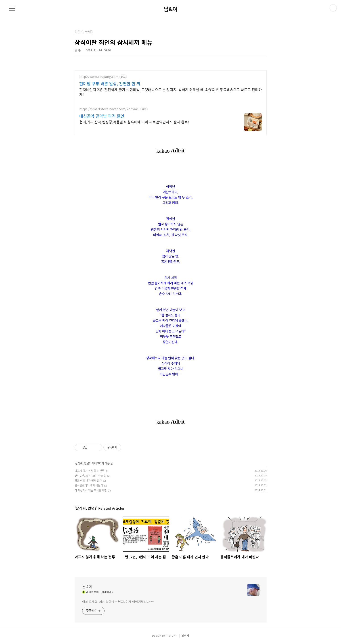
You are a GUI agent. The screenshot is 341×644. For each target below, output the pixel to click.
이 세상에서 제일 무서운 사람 (91, 490)
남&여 (171, 9)
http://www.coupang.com (99, 77)
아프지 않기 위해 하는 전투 (89, 471)
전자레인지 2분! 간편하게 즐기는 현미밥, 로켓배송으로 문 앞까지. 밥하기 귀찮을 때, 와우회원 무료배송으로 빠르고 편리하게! (170, 92)
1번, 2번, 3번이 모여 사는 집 (90, 475)
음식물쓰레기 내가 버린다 (89, 485)
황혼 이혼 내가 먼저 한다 (88, 480)
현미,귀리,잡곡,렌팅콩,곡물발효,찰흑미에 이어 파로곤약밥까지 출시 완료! (134, 122)
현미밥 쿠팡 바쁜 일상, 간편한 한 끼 (110, 83)
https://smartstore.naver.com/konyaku (109, 109)
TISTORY (172, 635)
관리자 (185, 635)
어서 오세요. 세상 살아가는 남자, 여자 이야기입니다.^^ (118, 602)
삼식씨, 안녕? (83, 463)
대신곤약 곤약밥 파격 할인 (102, 116)
